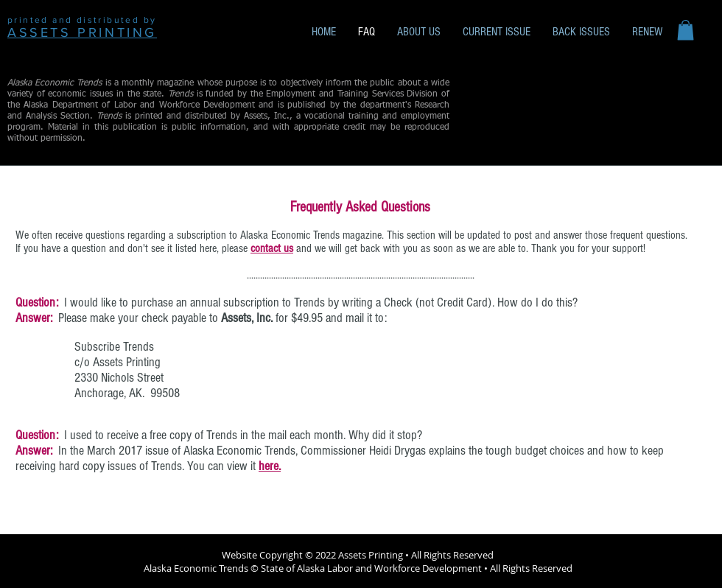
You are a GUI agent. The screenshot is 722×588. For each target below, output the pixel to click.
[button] (686, 30)
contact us (272, 248)
